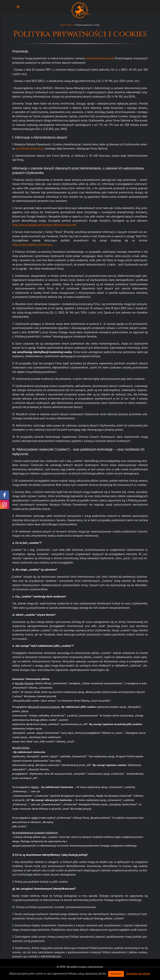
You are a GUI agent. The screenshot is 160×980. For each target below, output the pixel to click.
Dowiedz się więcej (138, 974)
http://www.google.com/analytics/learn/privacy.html (44, 225)
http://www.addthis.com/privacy (32, 245)
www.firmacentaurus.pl (100, 59)
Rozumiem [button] (116, 974)
